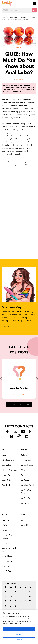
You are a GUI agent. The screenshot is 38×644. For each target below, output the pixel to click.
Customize (19, 634)
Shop (23, 530)
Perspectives (6, 566)
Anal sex (24, 17)
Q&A (23, 470)
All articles (13, 17)
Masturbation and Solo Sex (9, 550)
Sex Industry (6, 543)
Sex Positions (26, 460)
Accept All (19, 629)
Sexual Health (7, 556)
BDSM (4, 525)
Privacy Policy (7, 475)
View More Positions (19, 404)
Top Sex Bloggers (28, 465)
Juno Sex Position (19, 388)
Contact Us (25, 525)
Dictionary (25, 455)
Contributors (6, 465)
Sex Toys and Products (7, 536)
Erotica (4, 530)
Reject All (19, 640)
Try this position (19, 395)
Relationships (7, 561)
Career (23, 520)
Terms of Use (7, 480)
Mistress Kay (20, 79)
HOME (3, 17)
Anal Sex (5, 520)
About (4, 455)
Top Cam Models (27, 480)
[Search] (34, 10)
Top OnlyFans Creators (26, 492)
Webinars (24, 475)
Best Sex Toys (26, 503)
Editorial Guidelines (9, 470)
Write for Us (6, 485)
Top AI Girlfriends (27, 485)
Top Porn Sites (26, 498)
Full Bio (7, 326)
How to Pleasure (8, 571)
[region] (19, 627)
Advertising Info (8, 460)
